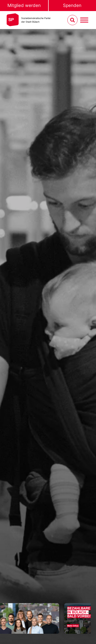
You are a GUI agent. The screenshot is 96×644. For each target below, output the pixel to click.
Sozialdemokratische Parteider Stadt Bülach (36, 20)
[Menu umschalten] (84, 20)
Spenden (72, 5)
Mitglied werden (24, 5)
